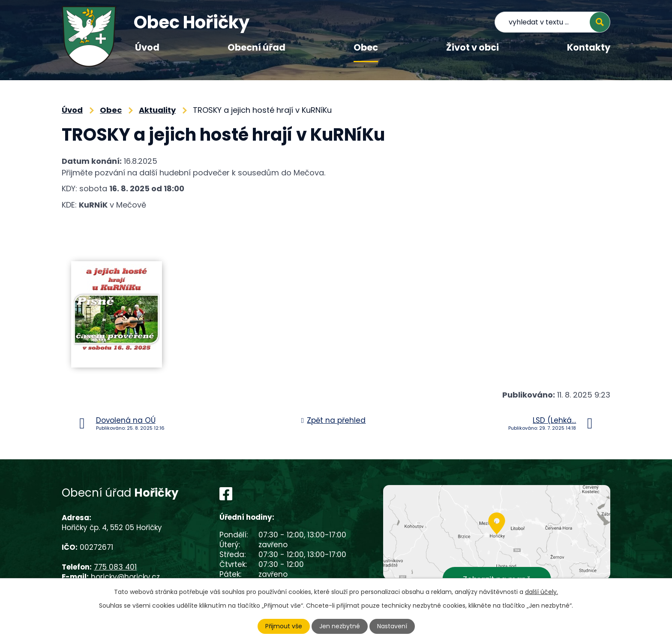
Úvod (147, 47)
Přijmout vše (284, 626)
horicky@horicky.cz (125, 577)
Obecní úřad (256, 47)
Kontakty (589, 47)
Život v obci (472, 47)
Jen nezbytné (340, 626)
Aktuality (157, 110)
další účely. (541, 592)
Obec (366, 47)
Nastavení (392, 626)
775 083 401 (115, 567)
